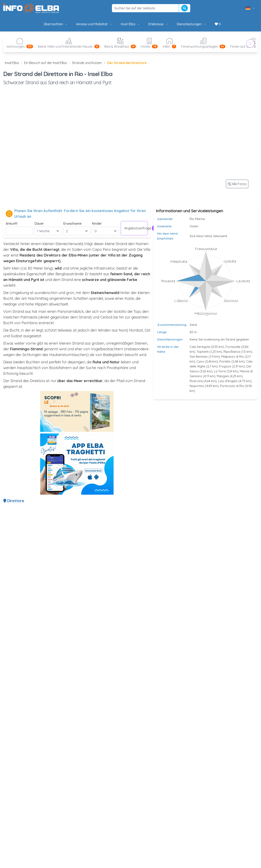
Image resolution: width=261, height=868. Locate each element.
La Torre (220, 371)
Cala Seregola (200, 347)
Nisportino (197, 386)
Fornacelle (233, 347)
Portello (225, 361)
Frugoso (225, 366)
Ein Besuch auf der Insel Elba (45, 63)
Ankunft (12, 223)
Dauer (39, 223)
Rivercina (196, 381)
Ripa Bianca (232, 352)
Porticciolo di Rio (232, 386)
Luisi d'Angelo (228, 381)
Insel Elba (130, 24)
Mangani (223, 376)
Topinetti (203, 352)
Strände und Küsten (87, 63)
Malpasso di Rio (233, 357)
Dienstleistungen (192, 24)
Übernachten (56, 24)
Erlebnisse (158, 24)
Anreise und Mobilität (94, 24)
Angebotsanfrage (136, 228)
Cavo (200, 361)
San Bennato (199, 357)
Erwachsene (72, 223)
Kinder (97, 223)
